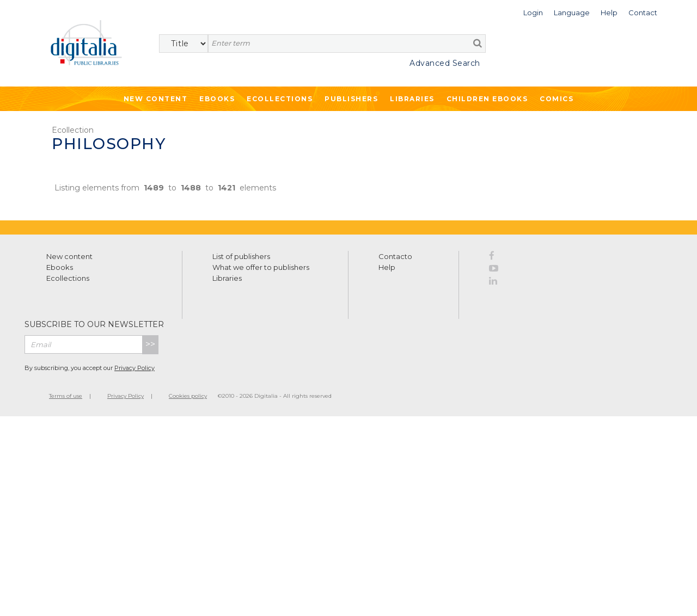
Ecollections (280, 99)
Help (387, 267)
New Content (156, 99)
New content (69, 256)
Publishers (351, 99)
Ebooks (217, 99)
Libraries (412, 99)
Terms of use (66, 396)
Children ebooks (487, 99)
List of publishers (241, 256)
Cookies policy (188, 396)
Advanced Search (445, 63)
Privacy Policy (134, 368)
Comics (557, 99)
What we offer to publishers (261, 267)
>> (150, 344)
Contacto (395, 256)
